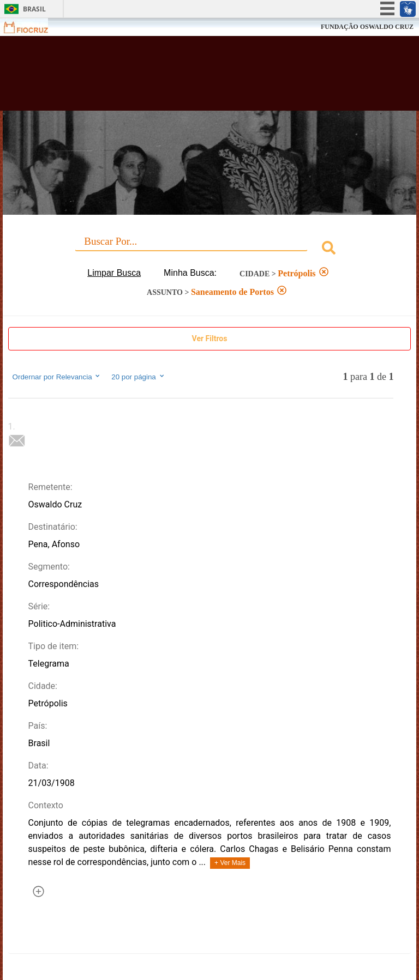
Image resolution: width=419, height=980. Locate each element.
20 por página (138, 377)
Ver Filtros (210, 338)
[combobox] (210, 249)
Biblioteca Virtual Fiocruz (183, 77)
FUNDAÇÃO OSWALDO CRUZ (367, 27)
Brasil (34, 9)
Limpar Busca (114, 273)
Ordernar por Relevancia (57, 377)
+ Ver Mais (230, 863)
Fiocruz (32, 27)
